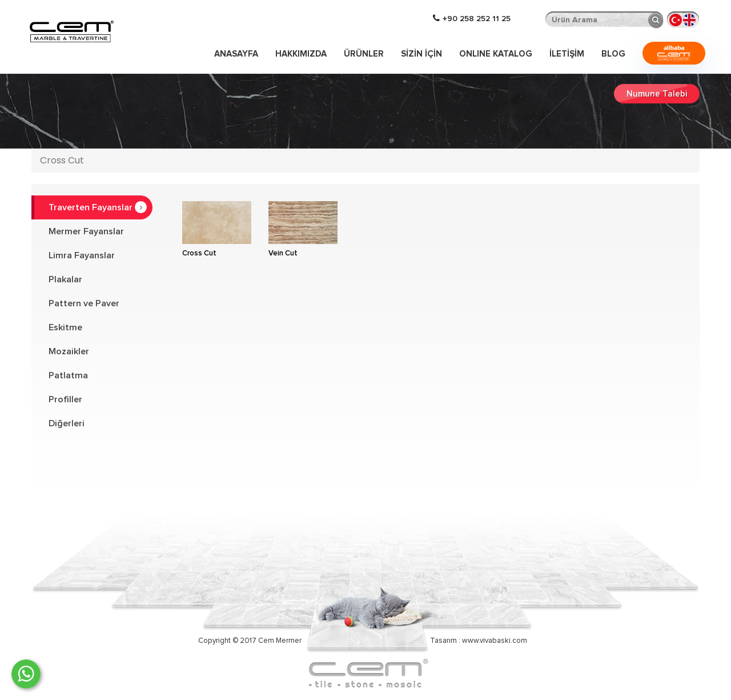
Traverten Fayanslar (98, 207)
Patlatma (68, 375)
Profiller (65, 399)
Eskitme (65, 327)
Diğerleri (67, 423)
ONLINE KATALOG (496, 54)
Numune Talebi (657, 94)
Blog (613, 54)
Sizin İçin (421, 54)
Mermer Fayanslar (86, 231)
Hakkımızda (301, 54)
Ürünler (364, 54)
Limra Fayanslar (82, 255)
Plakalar (65, 279)
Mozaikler (69, 351)
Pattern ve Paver (84, 303)
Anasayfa (236, 54)
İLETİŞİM (567, 54)
